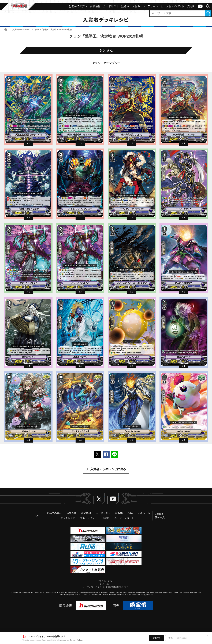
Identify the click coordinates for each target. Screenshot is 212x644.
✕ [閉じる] (208, 636)
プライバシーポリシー (106, 581)
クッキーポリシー (106, 584)
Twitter (99, 499)
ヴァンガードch (200, 6)
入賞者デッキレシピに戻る (108, 469)
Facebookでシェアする (106, 454)
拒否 (171, 638)
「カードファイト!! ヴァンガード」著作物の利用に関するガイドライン (106, 587)
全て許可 (157, 638)
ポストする (98, 454)
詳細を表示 (182, 638)
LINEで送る (114, 454)
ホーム (6, 29)
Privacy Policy (76, 640)
